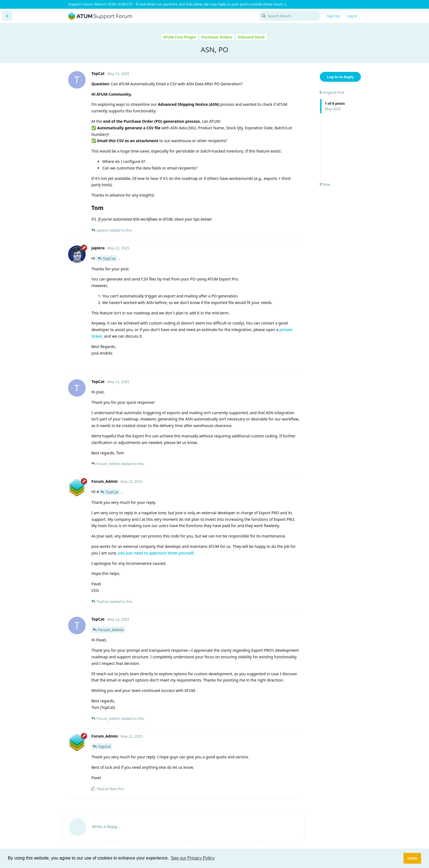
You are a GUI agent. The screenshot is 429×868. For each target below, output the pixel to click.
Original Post (332, 92)
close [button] (412, 858)
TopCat (109, 258)
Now (325, 184)
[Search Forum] (290, 16)
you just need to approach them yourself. (156, 553)
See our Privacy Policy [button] (193, 858)
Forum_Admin (111, 630)
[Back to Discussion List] (7, 16)
